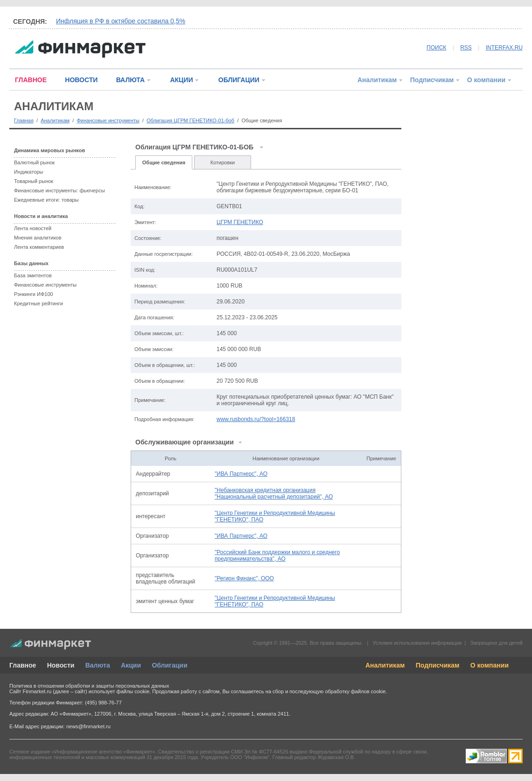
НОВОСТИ (81, 80)
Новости (61, 665)
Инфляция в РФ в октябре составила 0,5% (121, 21)
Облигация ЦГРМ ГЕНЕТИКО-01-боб (190, 120)
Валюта (98, 665)
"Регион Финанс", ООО (244, 578)
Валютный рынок (34, 162)
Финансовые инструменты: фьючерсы (59, 190)
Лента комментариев (39, 247)
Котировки (223, 162)
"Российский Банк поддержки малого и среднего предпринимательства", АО (277, 556)
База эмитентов (33, 275)
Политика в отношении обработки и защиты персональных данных (89, 686)
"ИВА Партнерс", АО (241, 474)
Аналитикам (377, 80)
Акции (131, 665)
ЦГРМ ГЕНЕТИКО (240, 222)
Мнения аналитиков (38, 238)
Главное (23, 665)
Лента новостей (33, 228)
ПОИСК (436, 48)
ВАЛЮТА (130, 80)
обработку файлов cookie (355, 691)
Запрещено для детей (497, 643)
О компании (486, 80)
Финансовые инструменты (108, 120)
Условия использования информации (417, 643)
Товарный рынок (34, 181)
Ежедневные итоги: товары (46, 200)
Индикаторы (29, 172)
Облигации (169, 665)
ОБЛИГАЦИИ (239, 80)
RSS (466, 48)
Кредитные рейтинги (38, 303)
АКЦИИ (181, 80)
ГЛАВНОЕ (31, 80)
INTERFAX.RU (504, 48)
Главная (24, 120)
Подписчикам (432, 80)
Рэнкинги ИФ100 (34, 294)
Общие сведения (164, 162)
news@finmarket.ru (88, 726)
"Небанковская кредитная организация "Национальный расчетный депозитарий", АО (274, 493)
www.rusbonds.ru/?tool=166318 (256, 419)
